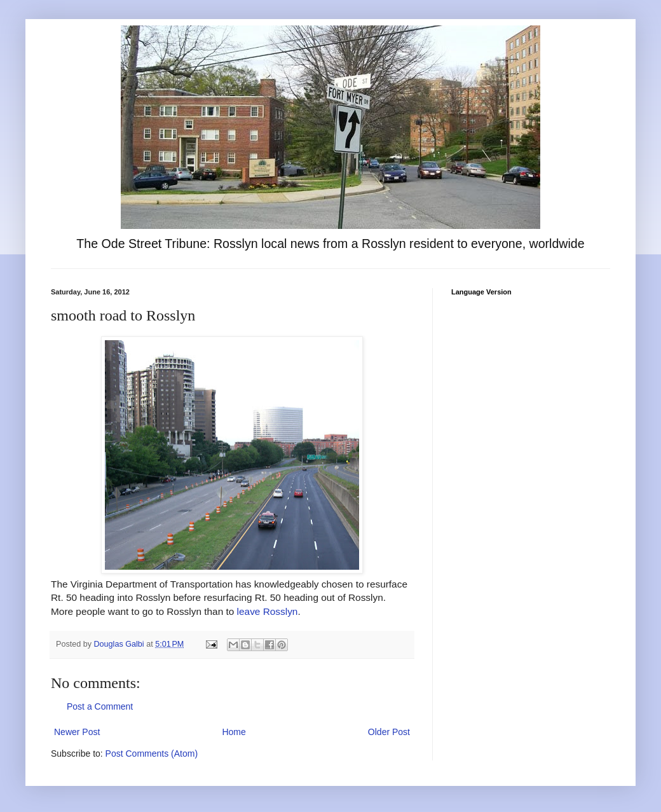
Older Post (389, 732)
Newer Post (77, 732)
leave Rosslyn (268, 611)
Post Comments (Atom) (152, 754)
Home (234, 732)
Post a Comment (100, 706)
